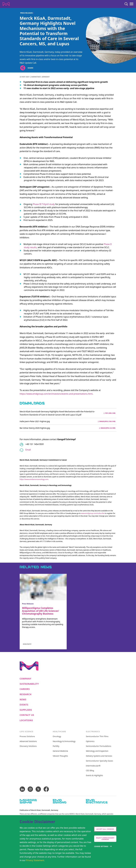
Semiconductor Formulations (99, 746)
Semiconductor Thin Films (97, 736)
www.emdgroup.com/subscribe (93, 513)
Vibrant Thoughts (60, 756)
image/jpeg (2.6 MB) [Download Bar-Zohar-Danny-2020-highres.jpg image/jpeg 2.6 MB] (107, 428)
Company (25, 679)
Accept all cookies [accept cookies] (105, 829)
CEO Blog (90, 771)
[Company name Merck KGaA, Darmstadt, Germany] (6, 4)
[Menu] (131, 4)
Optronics (90, 741)
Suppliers (26, 710)
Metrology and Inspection (97, 751)
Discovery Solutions (28, 746)
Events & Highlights (94, 776)
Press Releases (26, 13)
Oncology (57, 736)
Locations (26, 720)
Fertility (56, 746)
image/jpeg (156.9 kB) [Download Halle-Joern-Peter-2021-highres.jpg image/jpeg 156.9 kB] (107, 421)
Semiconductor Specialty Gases (99, 761)
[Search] (126, 4)
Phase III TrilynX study (44, 204)
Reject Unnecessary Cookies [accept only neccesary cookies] (105, 839)
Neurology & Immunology (64, 741)
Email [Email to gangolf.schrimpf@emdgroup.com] (28, 450)
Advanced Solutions (28, 741)
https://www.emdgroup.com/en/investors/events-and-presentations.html (56, 394)
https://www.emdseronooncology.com (34, 479)
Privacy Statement (35, 860)
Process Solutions (27, 736)
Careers (25, 689)
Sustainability (29, 684)
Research (26, 694)
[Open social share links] (23, 68)
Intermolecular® (93, 766)
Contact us (27, 715)
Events (24, 705)
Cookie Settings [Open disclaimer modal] (101, 846)
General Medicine (60, 751)
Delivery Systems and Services (99, 756)
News (23, 700)
